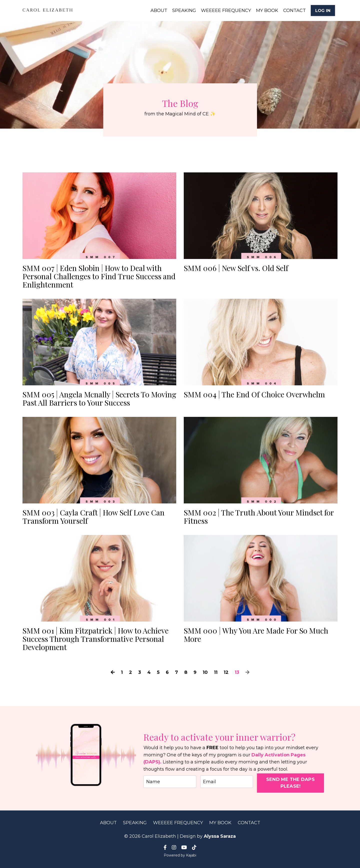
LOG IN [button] (323, 11)
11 (216, 672)
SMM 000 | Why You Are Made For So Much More (256, 635)
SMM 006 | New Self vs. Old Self (236, 268)
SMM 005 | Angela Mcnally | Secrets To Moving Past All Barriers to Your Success (99, 399)
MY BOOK (267, 11)
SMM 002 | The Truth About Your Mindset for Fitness (259, 517)
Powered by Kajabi (180, 855)
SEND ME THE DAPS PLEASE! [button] (290, 783)
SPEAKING (184, 11)
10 (205, 672)
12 (226, 672)
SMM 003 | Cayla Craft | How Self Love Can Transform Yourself (93, 517)
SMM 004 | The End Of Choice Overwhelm (254, 394)
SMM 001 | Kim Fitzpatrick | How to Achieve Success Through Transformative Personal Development (95, 639)
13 (237, 672)
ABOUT (159, 11)
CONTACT (294, 11)
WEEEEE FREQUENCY (226, 11)
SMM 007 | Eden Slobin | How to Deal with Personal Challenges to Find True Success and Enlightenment (99, 276)
